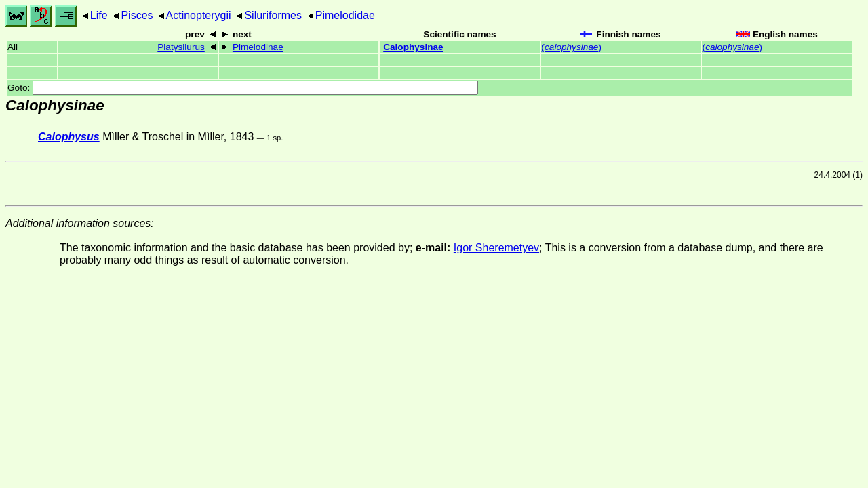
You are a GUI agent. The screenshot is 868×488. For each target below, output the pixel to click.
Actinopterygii (199, 15)
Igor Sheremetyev (496, 248)
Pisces (137, 15)
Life (99, 15)
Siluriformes (273, 15)
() (572, 47)
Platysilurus (181, 47)
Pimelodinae (258, 47)
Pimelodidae (345, 15)
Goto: (243, 88)
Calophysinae (413, 47)
